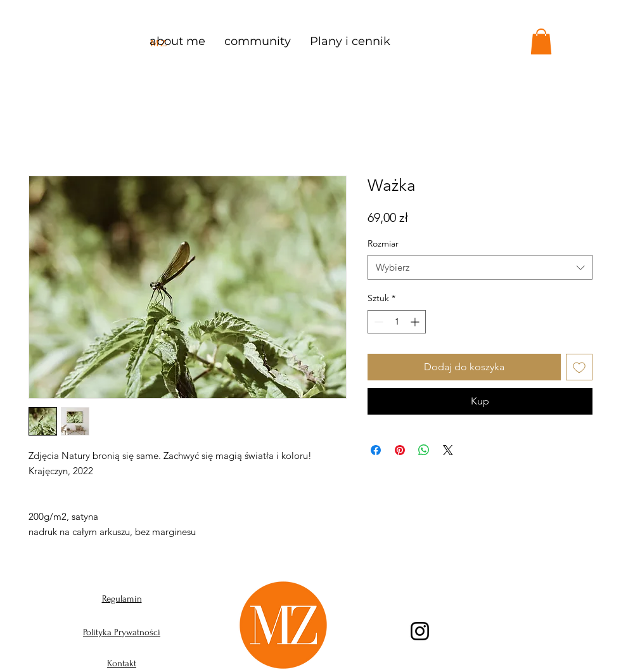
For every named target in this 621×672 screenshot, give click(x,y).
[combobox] (480, 267)
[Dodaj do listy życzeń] (579, 367)
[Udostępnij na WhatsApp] (424, 450)
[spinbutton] (397, 322)
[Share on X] (448, 450)
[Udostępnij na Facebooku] (376, 450)
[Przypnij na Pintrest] (400, 450)
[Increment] (416, 322)
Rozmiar (383, 243)
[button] (541, 42)
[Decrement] (377, 322)
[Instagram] (420, 631)
